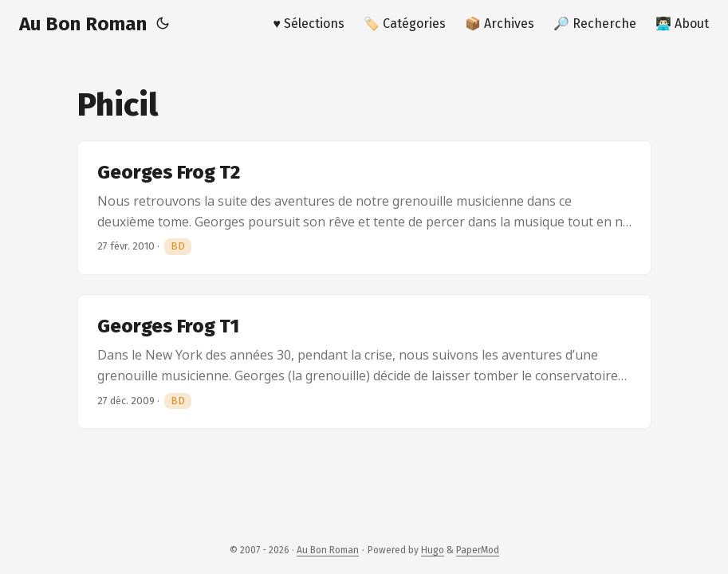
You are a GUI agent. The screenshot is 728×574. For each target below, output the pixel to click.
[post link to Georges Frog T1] (364, 362)
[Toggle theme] (163, 24)
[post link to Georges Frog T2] (364, 208)
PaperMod (478, 550)
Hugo (433, 550)
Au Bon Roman (83, 24)
